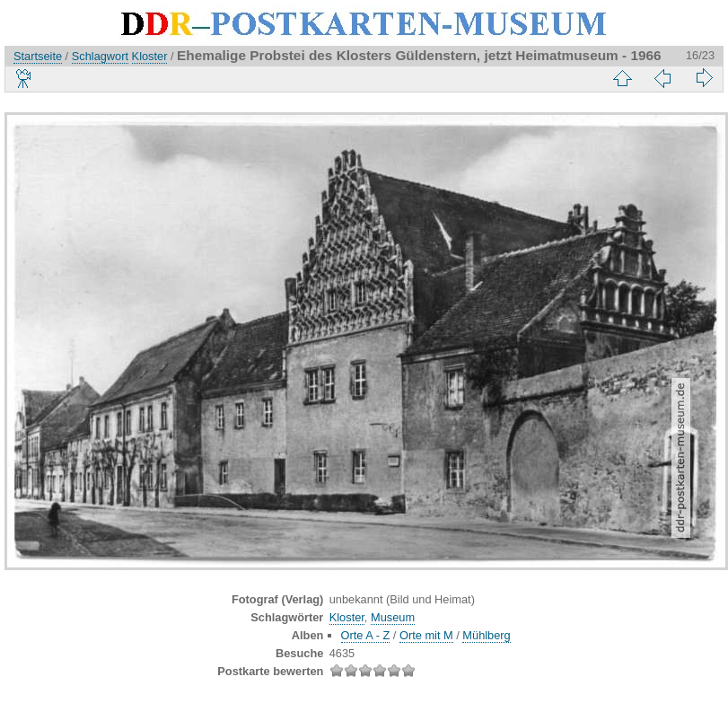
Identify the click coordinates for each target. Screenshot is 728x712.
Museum (393, 617)
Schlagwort (100, 56)
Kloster (150, 56)
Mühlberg (486, 635)
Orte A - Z (366, 635)
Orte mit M (426, 635)
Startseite (38, 56)
